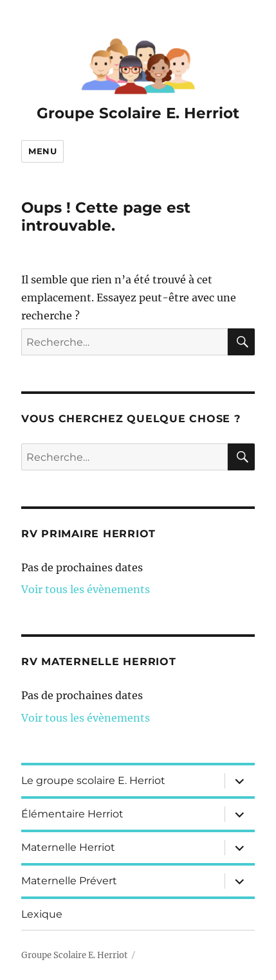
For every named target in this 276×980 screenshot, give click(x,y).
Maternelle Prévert (69, 881)
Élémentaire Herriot (72, 814)
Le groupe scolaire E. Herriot (93, 780)
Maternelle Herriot (68, 847)
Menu (42, 151)
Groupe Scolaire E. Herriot (138, 113)
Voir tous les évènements (86, 589)
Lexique (42, 914)
